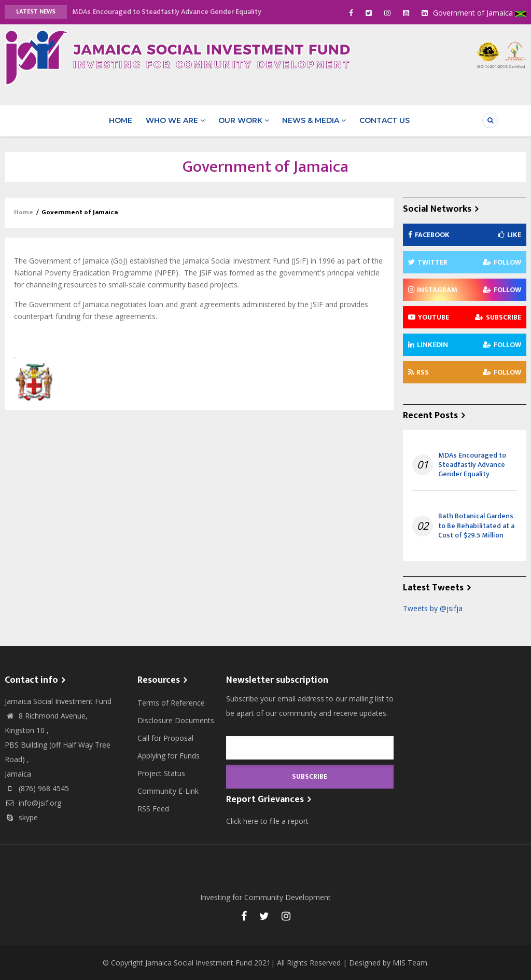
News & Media (313, 120)
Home (121, 120)
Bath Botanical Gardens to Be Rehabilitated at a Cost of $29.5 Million (476, 526)
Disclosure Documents (176, 720)
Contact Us (383, 120)
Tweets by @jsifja (433, 608)
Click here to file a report (267, 820)
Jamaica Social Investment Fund (199, 962)
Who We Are (175, 120)
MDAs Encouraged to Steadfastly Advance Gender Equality (167, 12)
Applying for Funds (169, 755)
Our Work (243, 120)
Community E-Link (168, 790)
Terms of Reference (171, 702)
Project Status (161, 773)
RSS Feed (153, 808)
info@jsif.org (33, 802)
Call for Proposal (165, 737)
